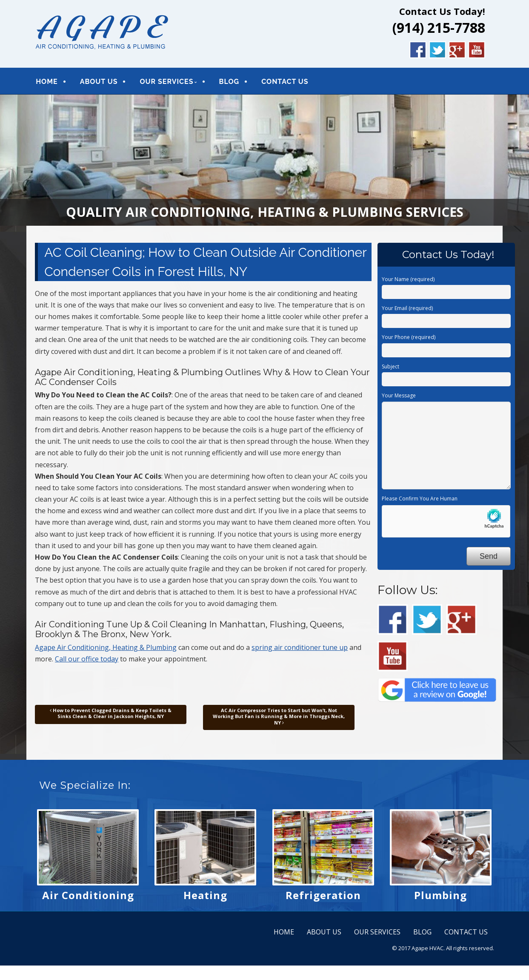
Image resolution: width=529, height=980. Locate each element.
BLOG (229, 82)
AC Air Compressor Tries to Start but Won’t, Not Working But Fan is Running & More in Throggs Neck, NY (279, 716)
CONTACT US (285, 82)
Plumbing (440, 895)
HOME (47, 82)
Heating (205, 895)
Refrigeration (323, 895)
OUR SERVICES (166, 82)
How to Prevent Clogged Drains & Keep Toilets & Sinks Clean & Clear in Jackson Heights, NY (111, 713)
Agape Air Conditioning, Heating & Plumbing (106, 647)
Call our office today (87, 659)
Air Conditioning (88, 895)
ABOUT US (99, 82)
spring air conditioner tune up (300, 647)
